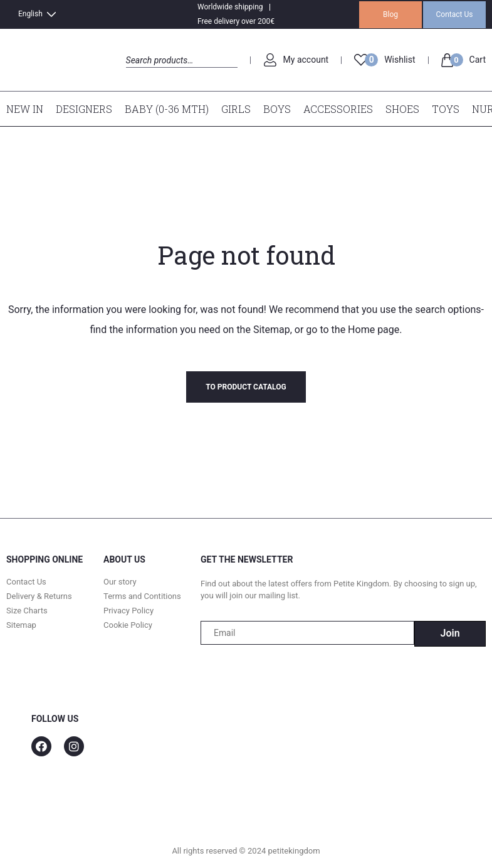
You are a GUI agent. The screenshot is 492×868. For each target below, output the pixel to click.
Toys (446, 109)
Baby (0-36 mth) (167, 109)
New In (25, 109)
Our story (120, 582)
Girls (236, 109)
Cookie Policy (128, 625)
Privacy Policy (128, 611)
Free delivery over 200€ (236, 21)
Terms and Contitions (142, 596)
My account (306, 60)
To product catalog (246, 387)
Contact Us (455, 14)
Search (137, 74)
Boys (277, 109)
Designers (84, 109)
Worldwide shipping (230, 7)
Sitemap (272, 330)
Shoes (402, 109)
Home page (374, 330)
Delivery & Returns (39, 596)
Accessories (338, 109)
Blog (390, 14)
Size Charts (27, 611)
